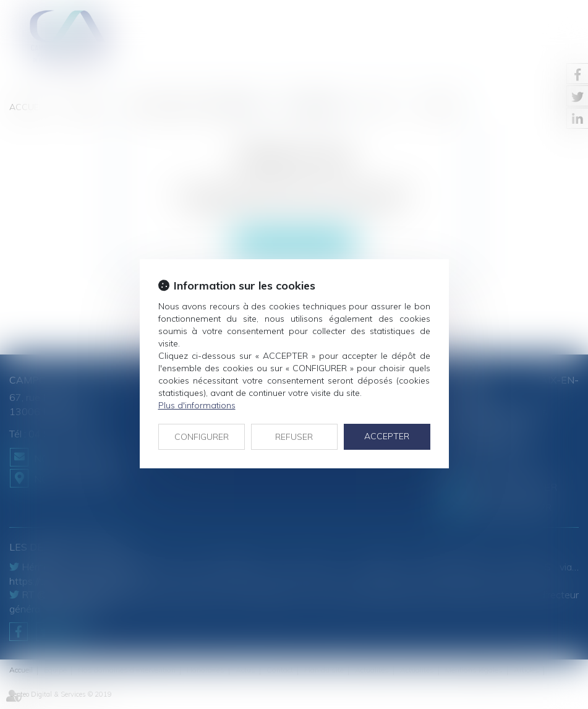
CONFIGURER (202, 437)
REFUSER (294, 437)
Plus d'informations (197, 405)
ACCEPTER (387, 436)
